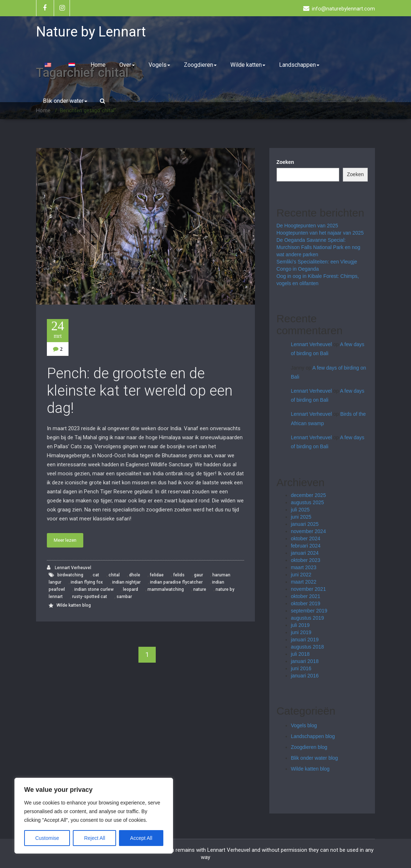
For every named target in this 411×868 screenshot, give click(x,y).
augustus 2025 (308, 502)
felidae (157, 575)
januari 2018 (305, 661)
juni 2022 (301, 575)
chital (114, 575)
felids (179, 575)
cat (96, 575)
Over (127, 65)
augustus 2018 (308, 647)
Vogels (159, 65)
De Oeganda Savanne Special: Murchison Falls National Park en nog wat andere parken (319, 247)
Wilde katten (248, 65)
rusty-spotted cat (90, 597)
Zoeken (285, 162)
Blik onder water (65, 101)
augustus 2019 (308, 618)
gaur (198, 575)
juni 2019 (301, 632)
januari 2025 (305, 524)
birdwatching (70, 575)
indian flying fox (87, 582)
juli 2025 (300, 510)
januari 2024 (305, 553)
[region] (94, 816)
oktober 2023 (306, 560)
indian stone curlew (94, 589)
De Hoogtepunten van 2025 (307, 226)
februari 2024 (306, 546)
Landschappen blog (313, 736)
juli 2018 (300, 654)
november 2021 (308, 589)
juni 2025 (301, 517)
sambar (124, 597)
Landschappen (299, 65)
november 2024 (308, 531)
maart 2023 (304, 567)
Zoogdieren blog (309, 747)
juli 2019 (300, 625)
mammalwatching (166, 589)
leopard (131, 589)
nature (200, 589)
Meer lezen (65, 540)
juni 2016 (301, 668)
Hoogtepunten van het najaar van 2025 (320, 233)
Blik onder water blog (315, 758)
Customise (47, 838)
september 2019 (309, 611)
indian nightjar (126, 582)
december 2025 (308, 495)
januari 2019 (305, 640)
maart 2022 (304, 582)
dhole (135, 575)
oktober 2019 (306, 603)
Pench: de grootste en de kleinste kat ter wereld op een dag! (140, 391)
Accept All (141, 838)
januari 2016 (305, 676)
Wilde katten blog (74, 605)
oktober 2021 (306, 596)
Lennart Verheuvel (69, 568)
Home (98, 65)
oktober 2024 (306, 538)
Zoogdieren (200, 65)
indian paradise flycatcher (176, 582)
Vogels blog (304, 725)
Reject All (94, 838)
